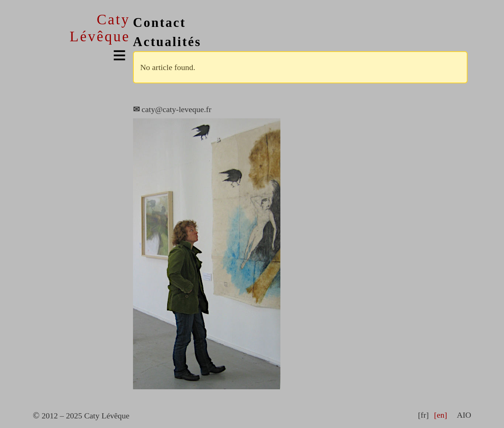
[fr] (423, 415)
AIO (464, 415)
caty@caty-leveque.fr (172, 109)
